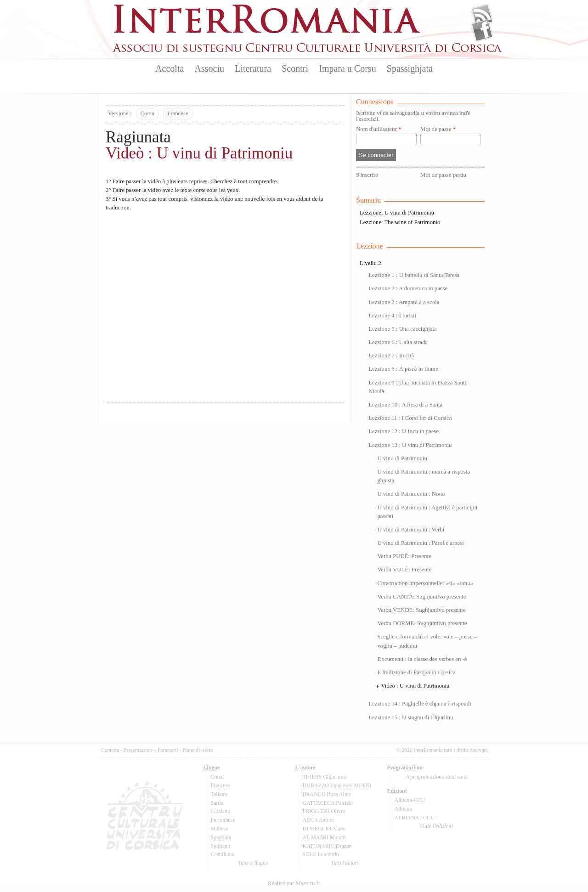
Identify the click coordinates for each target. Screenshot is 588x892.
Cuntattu (110, 750)
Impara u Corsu (347, 68)
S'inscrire (367, 175)
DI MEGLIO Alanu (324, 829)
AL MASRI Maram (324, 837)
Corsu (148, 113)
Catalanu (221, 811)
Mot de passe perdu (443, 175)
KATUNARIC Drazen (327, 846)
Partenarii (168, 750)
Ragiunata (138, 137)
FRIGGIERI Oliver (324, 811)
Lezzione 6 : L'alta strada (398, 342)
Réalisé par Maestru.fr (294, 883)
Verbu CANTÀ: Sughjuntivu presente (421, 597)
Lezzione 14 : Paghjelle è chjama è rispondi (420, 704)
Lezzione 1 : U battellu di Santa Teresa (414, 275)
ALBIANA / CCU (415, 818)
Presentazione (138, 750)
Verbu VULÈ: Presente (404, 570)
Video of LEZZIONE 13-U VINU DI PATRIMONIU (225, 304)
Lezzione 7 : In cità (391, 356)
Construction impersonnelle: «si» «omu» (425, 583)
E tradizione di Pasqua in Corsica (416, 672)
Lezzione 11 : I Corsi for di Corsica (410, 418)
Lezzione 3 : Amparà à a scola (404, 302)
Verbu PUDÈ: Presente (404, 556)
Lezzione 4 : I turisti (392, 316)
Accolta (170, 68)
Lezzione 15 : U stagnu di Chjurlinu (411, 717)
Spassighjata (410, 68)
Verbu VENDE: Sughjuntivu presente (421, 610)
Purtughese (223, 820)
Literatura (253, 68)
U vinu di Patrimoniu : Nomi (411, 494)
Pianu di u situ (198, 750)
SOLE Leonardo (321, 854)
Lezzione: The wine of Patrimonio (400, 222)
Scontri (295, 68)
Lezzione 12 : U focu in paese (404, 431)
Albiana (403, 809)
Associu (209, 68)
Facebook (482, 30)
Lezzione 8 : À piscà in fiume (403, 369)
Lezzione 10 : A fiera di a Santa (405, 405)
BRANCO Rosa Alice (327, 794)
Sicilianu (221, 846)
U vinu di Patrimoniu (402, 458)
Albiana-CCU (410, 800)
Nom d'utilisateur (379, 129)
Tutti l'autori (345, 863)
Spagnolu (221, 837)
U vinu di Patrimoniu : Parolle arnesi (420, 543)
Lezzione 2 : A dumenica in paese (408, 288)
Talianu (219, 794)
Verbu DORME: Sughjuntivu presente (422, 623)
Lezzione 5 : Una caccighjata (403, 329)
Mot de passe (438, 129)
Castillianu (223, 854)
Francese (178, 113)
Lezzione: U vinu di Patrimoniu (397, 213)
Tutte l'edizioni (437, 826)
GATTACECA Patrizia (328, 803)
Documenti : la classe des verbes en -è (422, 659)
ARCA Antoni (318, 820)
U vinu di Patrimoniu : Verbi (411, 530)
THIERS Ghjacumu (325, 777)
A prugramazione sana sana (437, 777)
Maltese (220, 829)
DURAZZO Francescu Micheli (337, 785)
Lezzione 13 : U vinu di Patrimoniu (410, 445)
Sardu (217, 803)
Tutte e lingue (253, 863)
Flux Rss (482, 15)
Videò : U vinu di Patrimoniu (199, 153)
